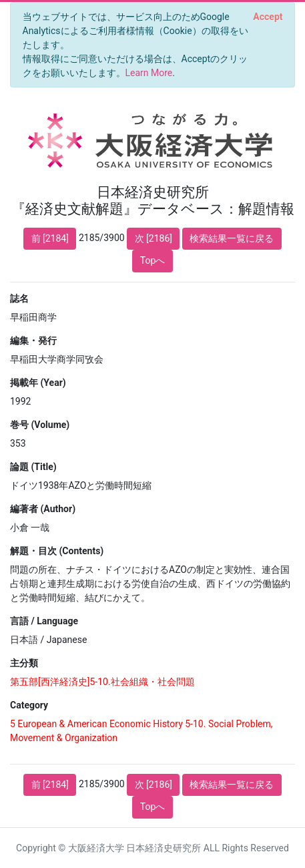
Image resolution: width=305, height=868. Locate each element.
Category (29, 705)
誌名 (19, 298)
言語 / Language (44, 621)
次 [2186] (154, 238)
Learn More (149, 73)
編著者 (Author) (43, 509)
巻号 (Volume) (40, 425)
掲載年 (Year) (38, 383)
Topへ (153, 260)
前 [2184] (50, 238)
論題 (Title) (33, 467)
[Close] (268, 17)
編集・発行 (33, 341)
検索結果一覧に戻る (232, 238)
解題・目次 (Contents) (57, 551)
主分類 (24, 663)
